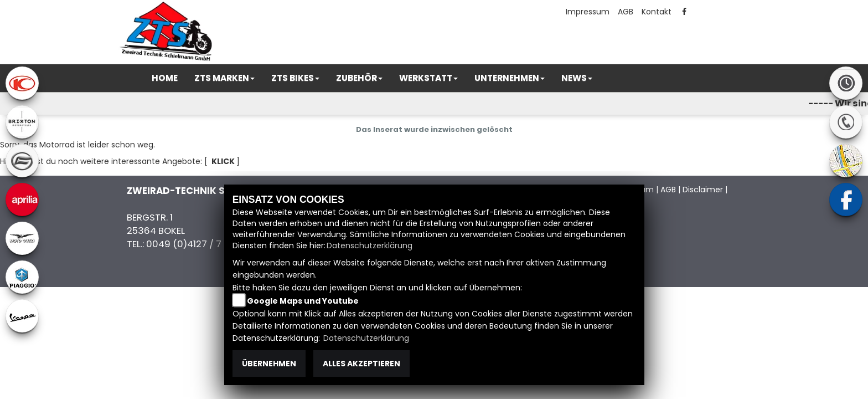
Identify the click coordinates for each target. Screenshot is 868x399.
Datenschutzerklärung (370, 245)
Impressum (588, 12)
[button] (224, 78)
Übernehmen (269, 364)
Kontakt (657, 12)
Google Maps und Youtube (303, 301)
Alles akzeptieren (361, 364)
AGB (626, 12)
